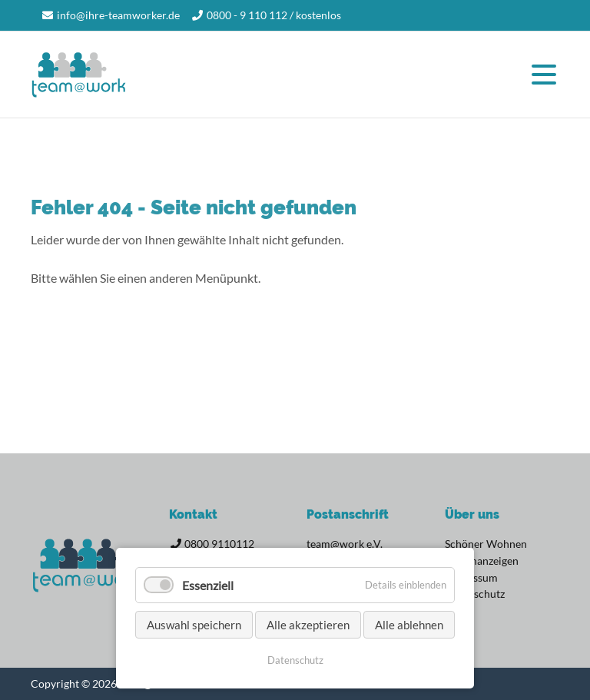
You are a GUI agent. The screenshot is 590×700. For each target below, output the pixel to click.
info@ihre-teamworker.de (118, 15)
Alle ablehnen (409, 625)
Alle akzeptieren (308, 625)
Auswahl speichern (194, 625)
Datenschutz (295, 660)
